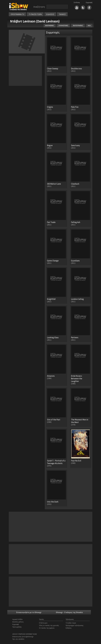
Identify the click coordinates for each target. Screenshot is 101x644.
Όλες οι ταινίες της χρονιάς (49, 625)
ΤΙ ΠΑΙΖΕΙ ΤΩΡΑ (35, 14)
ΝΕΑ (89, 26)
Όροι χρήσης (17, 627)
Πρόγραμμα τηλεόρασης (75, 625)
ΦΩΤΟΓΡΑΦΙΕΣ (78, 26)
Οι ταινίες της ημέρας (47, 628)
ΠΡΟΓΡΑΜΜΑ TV (17, 14)
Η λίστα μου (43, 623)
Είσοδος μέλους (18, 622)
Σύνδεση (77, 2)
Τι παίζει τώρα (71, 623)
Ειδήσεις (69, 628)
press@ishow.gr (28, 637)
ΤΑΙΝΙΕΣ (62, 14)
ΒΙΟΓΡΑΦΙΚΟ (50, 26)
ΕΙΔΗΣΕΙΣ (50, 14)
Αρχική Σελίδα (17, 619)
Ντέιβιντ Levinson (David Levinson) (35, 21)
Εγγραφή (89, 2)
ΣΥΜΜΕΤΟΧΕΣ (63, 26)
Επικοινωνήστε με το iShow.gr (29, 612)
